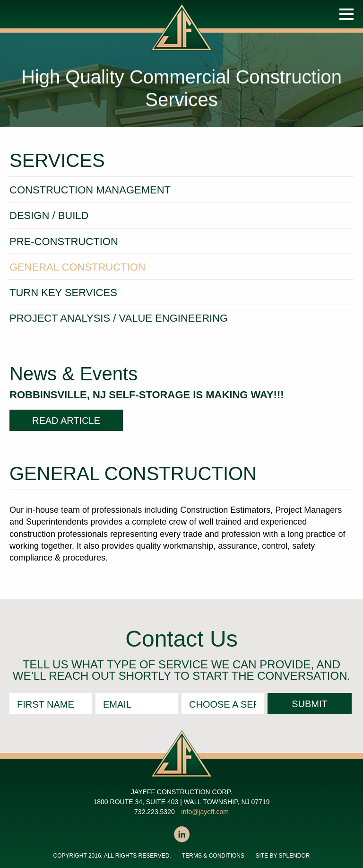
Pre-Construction (64, 241)
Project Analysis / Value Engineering (119, 318)
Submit (310, 704)
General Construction (78, 267)
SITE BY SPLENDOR (282, 856)
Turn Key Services (63, 293)
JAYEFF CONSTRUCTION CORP (183, 37)
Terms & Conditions (213, 856)
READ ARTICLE (66, 421)
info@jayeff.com (205, 812)
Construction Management (90, 190)
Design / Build (49, 215)
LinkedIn (181, 834)
